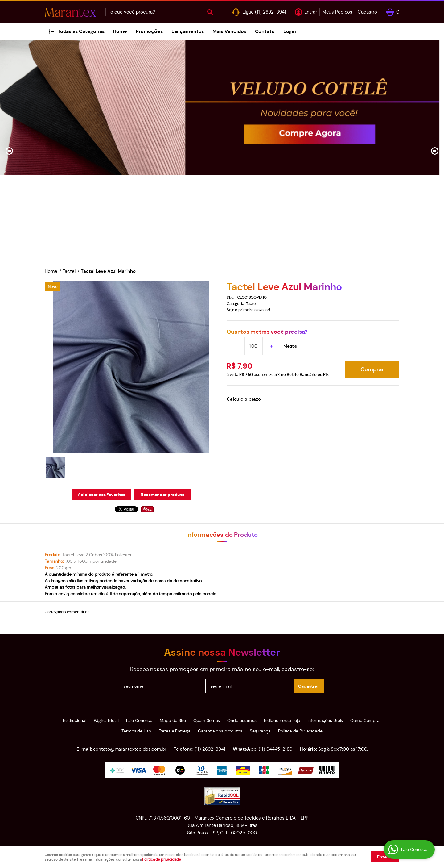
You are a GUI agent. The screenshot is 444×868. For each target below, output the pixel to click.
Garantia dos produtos (220, 731)
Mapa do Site (173, 720)
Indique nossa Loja (282, 720)
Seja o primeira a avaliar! (248, 310)
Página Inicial (106, 720)
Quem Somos (207, 720)
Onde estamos (242, 720)
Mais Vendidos (229, 31)
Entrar (310, 12)
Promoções (149, 31)
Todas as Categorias (81, 31)
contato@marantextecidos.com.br (130, 749)
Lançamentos (188, 31)
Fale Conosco (139, 720)
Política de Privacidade (300, 731)
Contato (265, 31)
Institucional (74, 720)
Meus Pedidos (337, 12)
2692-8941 (270, 12)
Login (290, 31)
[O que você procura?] (210, 12)
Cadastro (367, 12)
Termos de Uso (136, 731)
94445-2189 (275, 749)
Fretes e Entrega (175, 731)
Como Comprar (366, 720)
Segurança (260, 731)
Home (120, 31)
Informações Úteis (325, 720)
